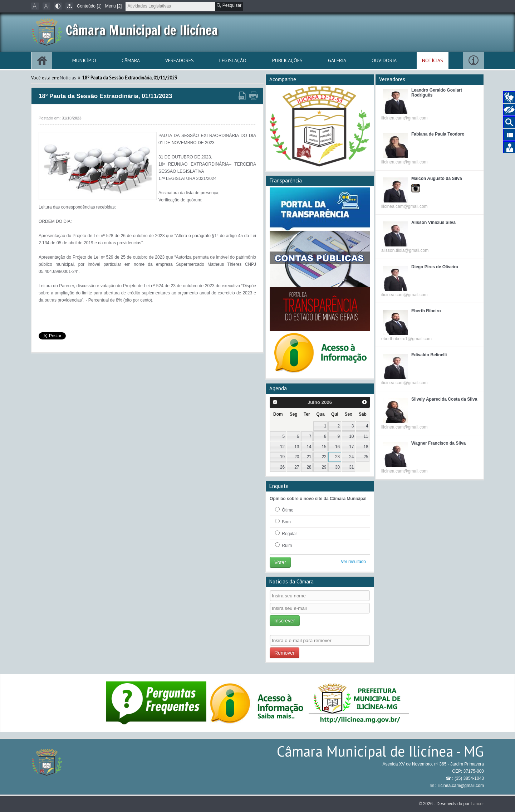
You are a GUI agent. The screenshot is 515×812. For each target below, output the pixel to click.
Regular (286, 533)
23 (337, 457)
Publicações (287, 60)
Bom (283, 522)
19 (282, 457)
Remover (285, 653)
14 (309, 447)
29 (324, 467)
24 (351, 457)
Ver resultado (353, 562)
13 (297, 447)
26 (282, 467)
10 (351, 436)
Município (84, 60)
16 (337, 447)
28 (309, 467)
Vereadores (180, 60)
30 (337, 467)
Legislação (233, 60)
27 (297, 467)
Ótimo (284, 510)
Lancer (477, 804)
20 (297, 457)
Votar (280, 562)
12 (282, 447)
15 (324, 447)
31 (351, 467)
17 (351, 447)
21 (309, 457)
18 (366, 447)
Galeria (337, 60)
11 (366, 436)
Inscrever (285, 621)
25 (366, 457)
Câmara (131, 60)
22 (324, 457)
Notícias (433, 60)
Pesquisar (229, 5)
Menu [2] (114, 6)
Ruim (283, 545)
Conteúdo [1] (89, 6)
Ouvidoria (384, 60)
